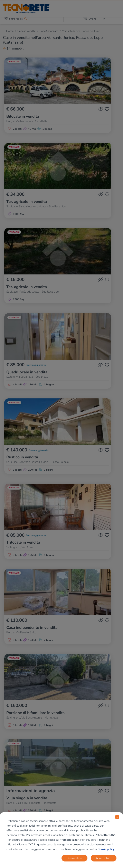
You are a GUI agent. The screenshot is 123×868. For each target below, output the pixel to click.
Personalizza (74, 858)
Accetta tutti (104, 858)
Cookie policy (106, 849)
